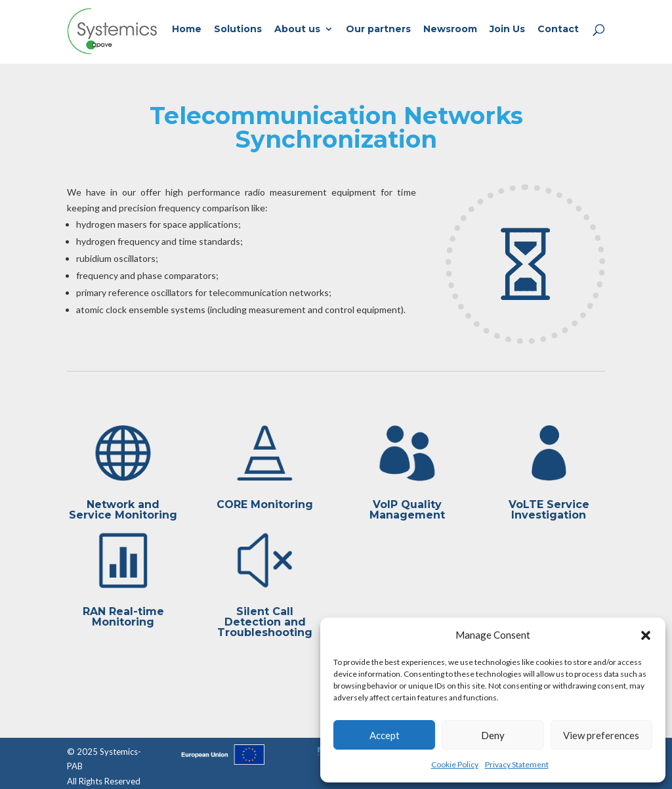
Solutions (238, 30)
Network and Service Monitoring (123, 510)
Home (187, 30)
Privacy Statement (517, 764)
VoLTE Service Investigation (549, 510)
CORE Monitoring (265, 504)
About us (297, 30)
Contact (558, 30)
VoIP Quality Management (407, 510)
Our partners (378, 30)
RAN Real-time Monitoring (123, 617)
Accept (385, 735)
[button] (646, 635)
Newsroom (450, 30)
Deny (493, 735)
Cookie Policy (455, 764)
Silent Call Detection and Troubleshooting (265, 622)
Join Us (507, 30)
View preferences (601, 735)
